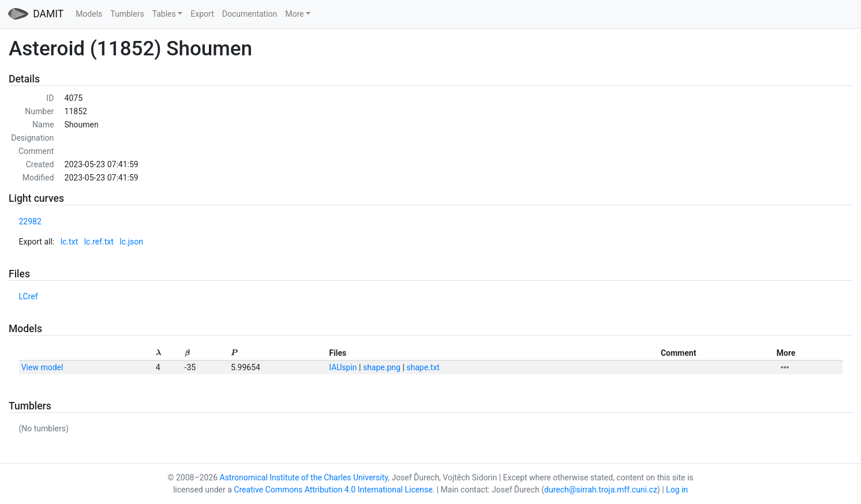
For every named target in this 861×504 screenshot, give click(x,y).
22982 (30, 221)
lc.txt (70, 242)
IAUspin (343, 367)
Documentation (250, 14)
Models (89, 14)
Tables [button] (164, 14)
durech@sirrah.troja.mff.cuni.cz (601, 490)
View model (42, 367)
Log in (677, 490)
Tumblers (127, 14)
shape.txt (423, 367)
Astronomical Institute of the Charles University (304, 477)
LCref (29, 296)
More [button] (294, 14)
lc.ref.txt (99, 242)
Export (202, 14)
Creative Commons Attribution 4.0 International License (333, 490)
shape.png (382, 367)
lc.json (131, 242)
